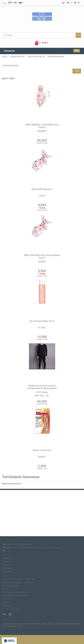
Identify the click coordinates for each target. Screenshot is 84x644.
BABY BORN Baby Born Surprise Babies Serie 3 (42, 256)
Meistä (5, 589)
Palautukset (7, 605)
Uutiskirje (6, 602)
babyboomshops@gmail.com (19, 544)
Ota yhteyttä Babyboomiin (14, 592)
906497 (42, 457)
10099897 (42, 131)
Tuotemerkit (8, 558)
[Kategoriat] (77, 51)
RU (22, 3)
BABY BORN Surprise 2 (42, 189)
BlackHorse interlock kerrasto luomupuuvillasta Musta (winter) (42, 387)
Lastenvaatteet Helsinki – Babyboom (18, 579)
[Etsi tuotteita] (78, 35)
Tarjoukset (7, 571)
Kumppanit (7, 565)
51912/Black (42, 392)
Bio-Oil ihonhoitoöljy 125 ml (42, 321)
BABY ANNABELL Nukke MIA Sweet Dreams (42, 126)
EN (16, 3)
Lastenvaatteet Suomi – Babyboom (18, 582)
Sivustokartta (8, 568)
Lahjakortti (7, 561)
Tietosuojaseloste (10, 585)
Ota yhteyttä (8, 598)
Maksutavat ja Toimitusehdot (15, 595)
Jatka (77, 71)
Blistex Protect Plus (42, 450)
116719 (42, 196)
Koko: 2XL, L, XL (42, 395)
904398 (42, 262)
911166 (42, 328)
